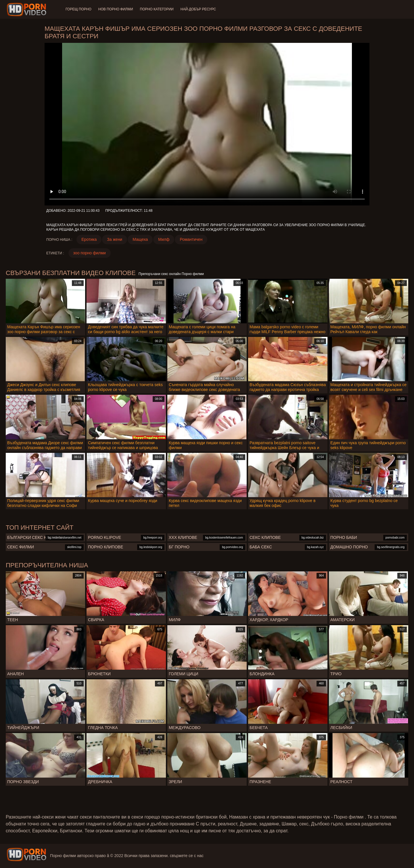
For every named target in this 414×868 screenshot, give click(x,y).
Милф (164, 239)
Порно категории (157, 9)
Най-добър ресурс (198, 9)
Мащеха (140, 239)
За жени (115, 239)
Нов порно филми (116, 9)
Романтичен (191, 239)
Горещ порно (78, 9)
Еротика (89, 239)
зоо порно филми (90, 253)
